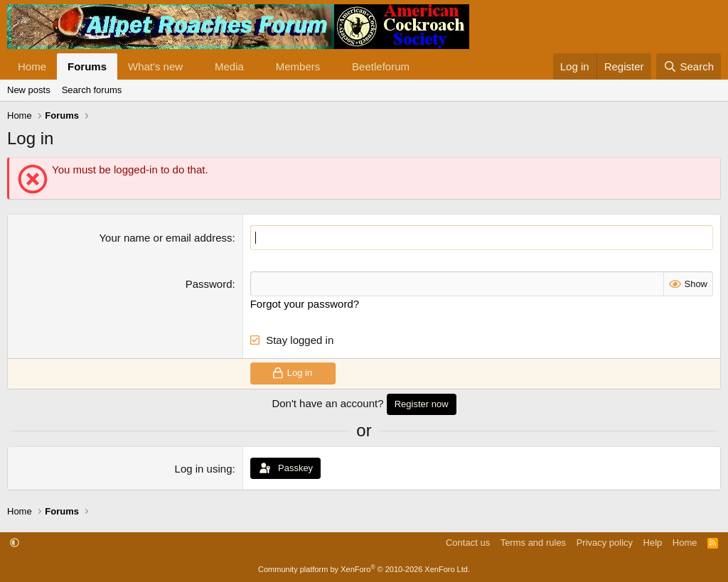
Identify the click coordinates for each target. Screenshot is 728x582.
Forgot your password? (305, 304)
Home (32, 66)
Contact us (468, 543)
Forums (87, 66)
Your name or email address (165, 238)
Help (653, 543)
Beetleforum (381, 66)
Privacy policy (605, 543)
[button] (194, 66)
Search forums (92, 90)
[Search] (689, 66)
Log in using (204, 469)
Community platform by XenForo (364, 569)
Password (209, 284)
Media (229, 66)
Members (298, 66)
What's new (155, 66)
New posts (29, 90)
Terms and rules (533, 543)
